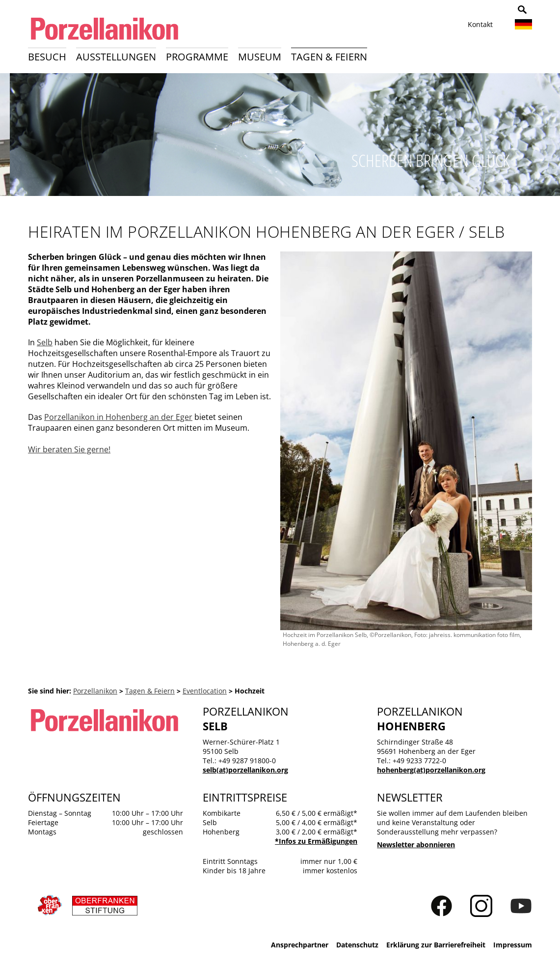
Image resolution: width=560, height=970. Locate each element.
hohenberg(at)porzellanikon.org (431, 770)
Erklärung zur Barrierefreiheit (436, 945)
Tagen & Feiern (329, 57)
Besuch (47, 57)
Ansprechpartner (300, 945)
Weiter (547, 137)
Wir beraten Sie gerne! (69, 449)
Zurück (13, 137)
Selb (45, 342)
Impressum (513, 945)
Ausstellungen (116, 57)
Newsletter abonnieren (416, 845)
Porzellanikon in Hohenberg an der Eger (118, 417)
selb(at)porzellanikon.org (245, 770)
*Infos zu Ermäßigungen (316, 841)
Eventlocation (205, 691)
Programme (197, 57)
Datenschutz (357, 945)
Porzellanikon (95, 691)
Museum (260, 57)
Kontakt (480, 24)
